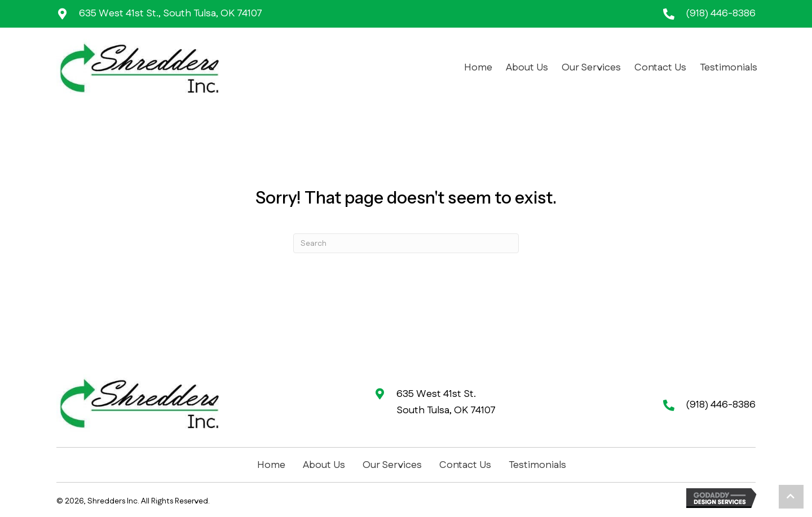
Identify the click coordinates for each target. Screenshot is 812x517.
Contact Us (465, 465)
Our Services (392, 465)
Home (271, 465)
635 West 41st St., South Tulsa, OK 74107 (171, 14)
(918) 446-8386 (721, 14)
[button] (791, 497)
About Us (324, 465)
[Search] (406, 243)
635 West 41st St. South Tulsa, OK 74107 (446, 402)
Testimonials (537, 465)
